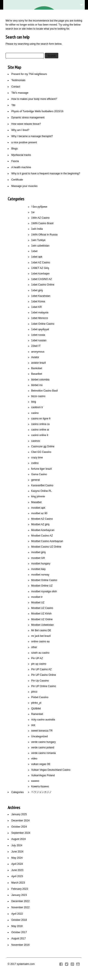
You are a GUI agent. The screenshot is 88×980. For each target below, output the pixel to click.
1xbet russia (38, 335)
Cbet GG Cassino (41, 452)
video (34, 759)
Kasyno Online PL (41, 491)
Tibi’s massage (20, 93)
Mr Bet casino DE (41, 630)
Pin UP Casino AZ (41, 669)
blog (34, 402)
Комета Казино (40, 786)
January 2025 (19, 814)
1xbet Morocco (40, 318)
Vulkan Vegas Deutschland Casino (51, 770)
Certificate (17, 180)
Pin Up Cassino (40, 681)
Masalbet (36, 502)
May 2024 (17, 858)
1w (33, 212)
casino (35, 413)
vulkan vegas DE (41, 764)
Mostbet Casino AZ (42, 536)
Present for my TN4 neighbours (29, 74)
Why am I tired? (20, 130)
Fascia (15, 161)
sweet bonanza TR (42, 731)
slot (33, 725)
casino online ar (40, 430)
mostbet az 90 (39, 513)
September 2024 (21, 833)
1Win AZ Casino (40, 218)
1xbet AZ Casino (41, 263)
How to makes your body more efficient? (34, 99)
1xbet (34, 251)
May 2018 (17, 926)
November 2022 (20, 907)
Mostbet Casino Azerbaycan (47, 541)
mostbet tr (37, 597)
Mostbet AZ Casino (42, 519)
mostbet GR (38, 558)
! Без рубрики (39, 207)
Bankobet (37, 368)
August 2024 (18, 839)
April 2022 (17, 914)
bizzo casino (38, 396)
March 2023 (18, 883)
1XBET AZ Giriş (40, 268)
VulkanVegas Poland (43, 775)
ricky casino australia (43, 720)
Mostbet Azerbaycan (43, 530)
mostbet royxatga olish (44, 591)
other (34, 647)
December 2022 (20, 901)
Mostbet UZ (38, 603)
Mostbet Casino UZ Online (46, 547)
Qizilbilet (36, 709)
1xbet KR (36, 307)
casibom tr (37, 407)
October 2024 (19, 827)
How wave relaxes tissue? (26, 124)
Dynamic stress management (28, 118)
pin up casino (39, 664)
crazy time (37, 458)
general (35, 480)
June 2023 (17, 870)
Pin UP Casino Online (44, 675)
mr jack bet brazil (41, 636)
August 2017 (18, 938)
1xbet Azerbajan (40, 274)
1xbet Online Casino (43, 324)
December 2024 (20, 821)
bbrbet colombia (40, 380)
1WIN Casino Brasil (42, 223)
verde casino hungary (43, 742)
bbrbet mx (37, 385)
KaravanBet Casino (42, 485)
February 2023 (20, 889)
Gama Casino (39, 474)
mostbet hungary (41, 564)
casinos (36, 441)
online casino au (40, 641)
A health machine (21, 167)
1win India (37, 229)
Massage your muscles (24, 186)
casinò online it (40, 435)
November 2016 (20, 945)
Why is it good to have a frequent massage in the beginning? (46, 174)
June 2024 (17, 852)
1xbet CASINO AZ (42, 279)
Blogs (15, 149)
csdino (35, 463)
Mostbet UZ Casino (42, 608)
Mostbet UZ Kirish (41, 614)
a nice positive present (24, 142)
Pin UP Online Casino (44, 686)
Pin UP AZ (37, 658)
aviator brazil (38, 363)
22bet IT (36, 346)
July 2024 (17, 845)
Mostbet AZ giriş (40, 524)
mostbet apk (38, 508)
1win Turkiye (38, 240)
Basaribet (37, 374)
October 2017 (19, 932)
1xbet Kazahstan (41, 296)
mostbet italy (38, 569)
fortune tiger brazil (41, 469)
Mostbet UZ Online (42, 619)
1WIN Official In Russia (44, 235)
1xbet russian (39, 340)
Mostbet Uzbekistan (42, 625)
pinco (34, 692)
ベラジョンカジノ (41, 792)
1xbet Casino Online (43, 285)
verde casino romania (43, 753)
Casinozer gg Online (43, 446)
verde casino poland (43, 748)
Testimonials (18, 80)
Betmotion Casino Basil (44, 391)
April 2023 (17, 876)
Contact (16, 87)
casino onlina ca (40, 424)
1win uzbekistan (40, 246)
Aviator (35, 357)
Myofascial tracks (21, 155)
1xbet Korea (38, 301)
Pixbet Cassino (40, 697)
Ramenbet (37, 714)
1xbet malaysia (40, 313)
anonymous (38, 352)
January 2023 (19, 895)
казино (35, 781)
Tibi (13, 105)
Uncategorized (39, 736)
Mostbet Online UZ (42, 586)
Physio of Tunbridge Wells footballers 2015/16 (37, 111)
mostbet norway (40, 575)
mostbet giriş (38, 552)
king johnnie (38, 496)
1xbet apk (37, 257)
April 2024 (17, 864)
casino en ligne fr (41, 419)
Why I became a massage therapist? (32, 136)
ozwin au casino (40, 653)
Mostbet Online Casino (44, 580)
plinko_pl (36, 703)
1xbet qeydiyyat (40, 329)
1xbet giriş (37, 290)
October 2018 (19, 920)
